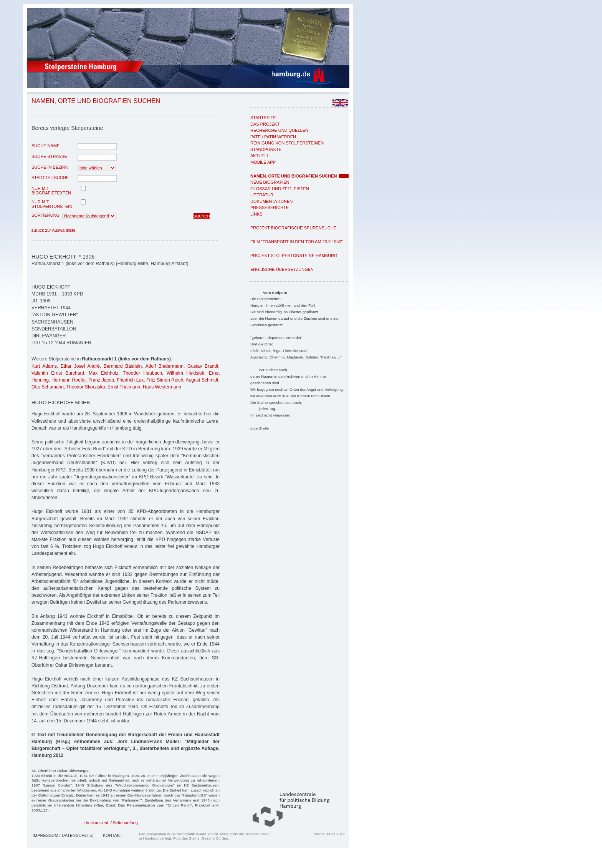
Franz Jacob (101, 380)
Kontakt (113, 835)
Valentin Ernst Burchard (58, 373)
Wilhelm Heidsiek (185, 373)
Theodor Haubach (142, 373)
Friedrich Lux (130, 380)
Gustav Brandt (203, 366)
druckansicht (96, 823)
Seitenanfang (125, 823)
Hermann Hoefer (69, 380)
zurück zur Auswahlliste (53, 230)
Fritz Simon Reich (165, 380)
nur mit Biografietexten (51, 191)
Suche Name (45, 146)
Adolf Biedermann (165, 366)
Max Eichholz (103, 373)
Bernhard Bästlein (123, 366)
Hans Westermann (162, 387)
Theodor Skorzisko (86, 387)
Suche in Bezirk (50, 167)
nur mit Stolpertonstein (52, 204)
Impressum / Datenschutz (63, 835)
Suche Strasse (49, 156)
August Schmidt (202, 380)
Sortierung (45, 215)
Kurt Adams (44, 366)
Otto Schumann (48, 387)
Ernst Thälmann (124, 387)
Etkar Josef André (80, 366)
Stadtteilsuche (50, 178)
